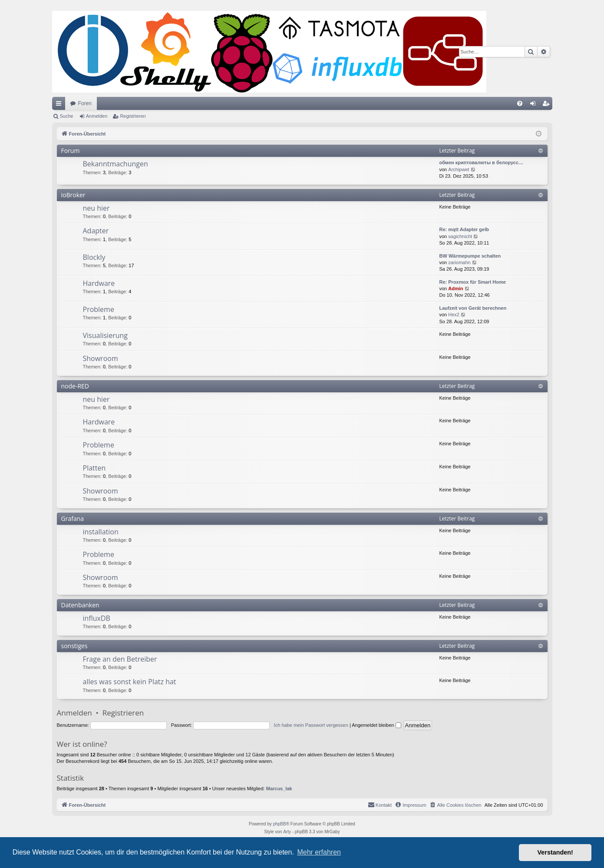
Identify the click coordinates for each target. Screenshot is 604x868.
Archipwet (459, 169)
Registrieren (133, 116)
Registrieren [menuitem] (547, 105)
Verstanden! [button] (555, 852)
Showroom (101, 358)
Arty (287, 832)
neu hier (96, 208)
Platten (94, 468)
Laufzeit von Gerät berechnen (473, 308)
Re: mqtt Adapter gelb (464, 229)
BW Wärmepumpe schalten (470, 256)
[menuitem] (520, 103)
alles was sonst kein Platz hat (130, 682)
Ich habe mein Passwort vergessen (311, 725)
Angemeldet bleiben (376, 725)
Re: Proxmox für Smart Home (473, 282)
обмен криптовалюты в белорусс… (482, 162)
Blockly (94, 257)
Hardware (99, 283)
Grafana (73, 518)
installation (101, 532)
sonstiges (74, 646)
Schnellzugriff (60, 105)
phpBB (280, 824)
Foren (85, 103)
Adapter (96, 231)
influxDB (97, 618)
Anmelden (97, 116)
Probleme (99, 309)
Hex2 (454, 315)
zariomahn (459, 262)
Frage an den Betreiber (120, 659)
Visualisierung (105, 335)
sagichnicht (460, 236)
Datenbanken (80, 605)
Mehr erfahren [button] (319, 852)
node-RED (75, 386)
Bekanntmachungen (116, 164)
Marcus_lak (279, 788)
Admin (455, 288)
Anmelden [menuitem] (534, 105)
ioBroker (73, 195)
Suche (67, 116)
